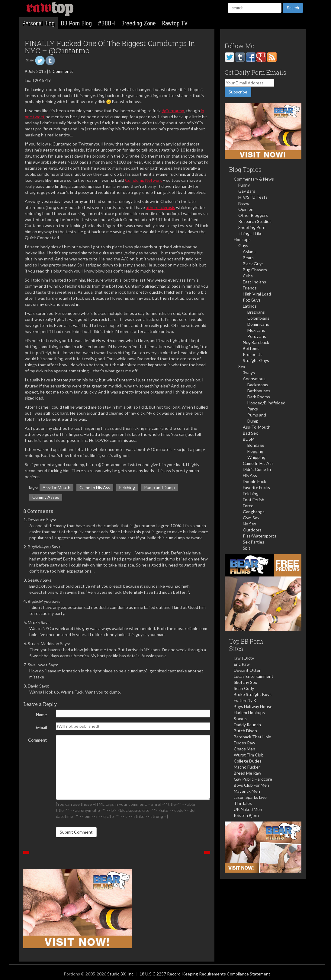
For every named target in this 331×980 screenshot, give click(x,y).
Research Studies (255, 221)
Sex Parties (254, 542)
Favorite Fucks (256, 487)
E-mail (41, 727)
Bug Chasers (255, 270)
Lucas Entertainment (254, 676)
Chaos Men (244, 749)
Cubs (248, 276)
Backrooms (258, 385)
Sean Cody (244, 688)
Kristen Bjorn (246, 815)
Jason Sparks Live (250, 797)
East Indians (254, 282)
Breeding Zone (138, 23)
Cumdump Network (143, 180)
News (244, 203)
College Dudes (248, 761)
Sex (242, 366)
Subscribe (238, 92)
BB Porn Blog (76, 23)
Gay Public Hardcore (253, 779)
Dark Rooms (259, 397)
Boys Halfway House (253, 706)
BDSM (249, 439)
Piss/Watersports (260, 536)
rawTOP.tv (244, 658)
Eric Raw (242, 664)
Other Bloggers (253, 215)
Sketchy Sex (245, 682)
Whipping (256, 457)
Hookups (242, 239)
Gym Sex (251, 518)
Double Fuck (254, 481)
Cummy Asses (46, 497)
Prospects (253, 354)
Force (248, 506)
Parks (253, 409)
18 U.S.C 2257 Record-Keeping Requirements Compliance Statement (205, 974)
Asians (249, 252)
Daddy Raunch (247, 725)
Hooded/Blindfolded (266, 403)
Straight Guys (256, 360)
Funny (244, 185)
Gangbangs (254, 512)
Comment (37, 740)
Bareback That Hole (252, 737)
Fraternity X (245, 700)
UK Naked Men (248, 809)
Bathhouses (259, 391)
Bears (248, 258)
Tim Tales (243, 803)
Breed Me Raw (247, 773)
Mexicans (256, 330)
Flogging (255, 451)
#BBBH (106, 23)
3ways (249, 372)
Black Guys (253, 264)
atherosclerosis (161, 207)
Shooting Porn (252, 227)
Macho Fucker (247, 767)
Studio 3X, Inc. (121, 974)
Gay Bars (247, 191)
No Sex (249, 524)
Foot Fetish (254, 500)
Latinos (250, 306)
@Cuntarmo (173, 111)
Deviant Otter (247, 670)
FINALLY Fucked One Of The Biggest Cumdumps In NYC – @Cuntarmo (110, 47)
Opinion (246, 209)
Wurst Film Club (249, 755)
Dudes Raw (244, 743)
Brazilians (256, 312)
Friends (250, 288)
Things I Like (250, 233)
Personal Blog (38, 23)
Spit (247, 548)
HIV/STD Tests (253, 197)
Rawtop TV (175, 23)
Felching (127, 487)
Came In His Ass (95, 487)
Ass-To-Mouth (56, 487)
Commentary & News (254, 179)
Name (41, 715)
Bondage (256, 445)
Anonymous (254, 379)
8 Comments (61, 71)
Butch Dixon (245, 731)
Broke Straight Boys (253, 694)
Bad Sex (250, 433)
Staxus (240, 719)
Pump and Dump (159, 487)
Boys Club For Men (251, 785)
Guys (243, 245)
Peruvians (257, 336)
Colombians (258, 318)
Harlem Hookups (249, 712)
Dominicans (258, 324)
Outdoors (252, 530)
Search (293, 8)
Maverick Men (247, 791)
